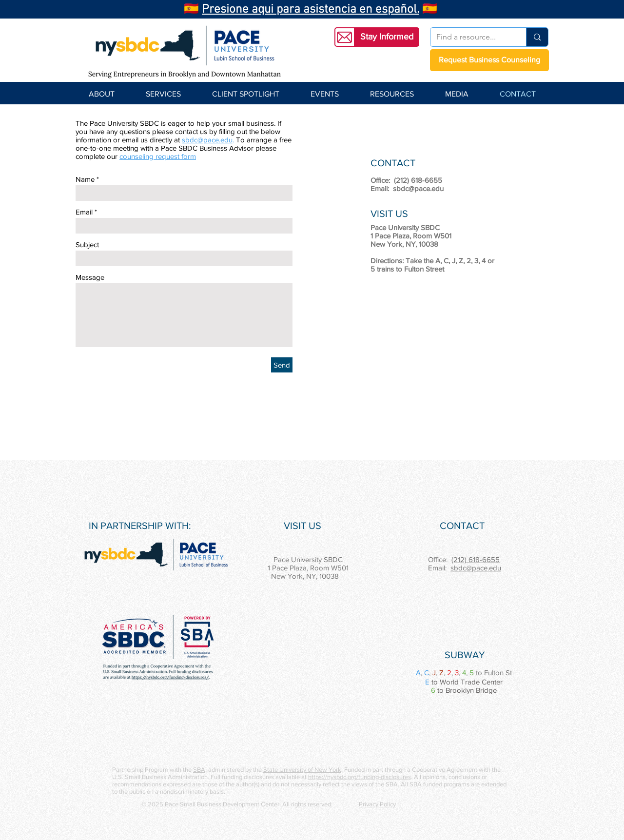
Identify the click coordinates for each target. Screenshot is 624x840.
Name (85, 179)
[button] (387, 37)
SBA (199, 770)
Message (90, 277)
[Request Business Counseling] (489, 60)
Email (84, 212)
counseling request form (158, 156)
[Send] (282, 365)
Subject (87, 244)
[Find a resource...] (471, 37)
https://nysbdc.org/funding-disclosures (360, 777)
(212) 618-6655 (476, 559)
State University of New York (302, 770)
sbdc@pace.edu (207, 140)
